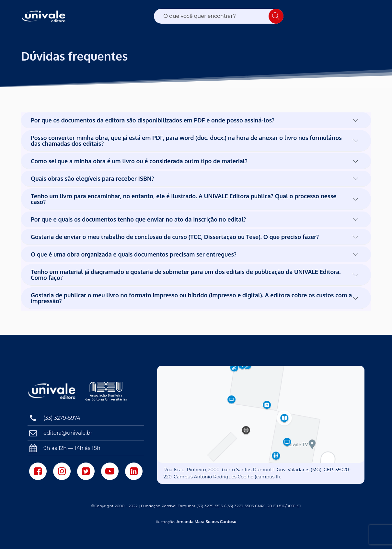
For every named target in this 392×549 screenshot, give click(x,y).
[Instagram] (62, 471)
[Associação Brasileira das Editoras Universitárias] (107, 391)
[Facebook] (38, 471)
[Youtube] (110, 471)
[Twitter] (86, 471)
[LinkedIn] (134, 471)
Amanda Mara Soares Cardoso (207, 522)
